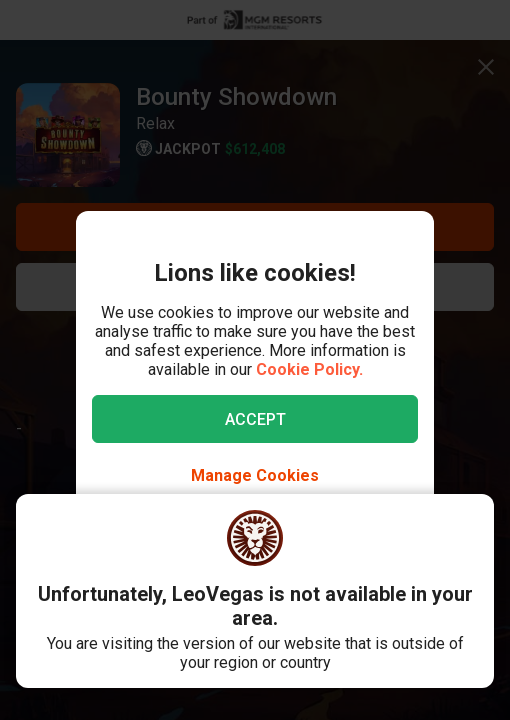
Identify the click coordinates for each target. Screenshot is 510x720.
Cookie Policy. (309, 369)
